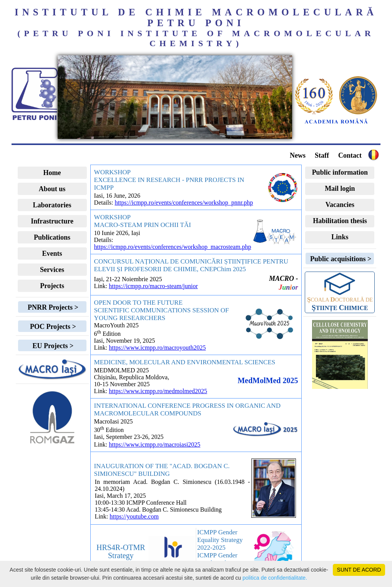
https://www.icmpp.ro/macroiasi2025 (154, 444)
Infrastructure (52, 221)
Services (52, 270)
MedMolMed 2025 (268, 380)
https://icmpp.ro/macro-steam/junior (153, 286)
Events (52, 253)
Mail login (340, 188)
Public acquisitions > (340, 259)
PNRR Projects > (52, 307)
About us (52, 189)
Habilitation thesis (340, 221)
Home (52, 173)
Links (340, 237)
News (298, 155)
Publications (52, 237)
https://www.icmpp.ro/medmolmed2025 (158, 391)
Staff (322, 155)
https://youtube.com (134, 516)
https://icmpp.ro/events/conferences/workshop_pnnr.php (184, 203)
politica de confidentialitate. (275, 578)
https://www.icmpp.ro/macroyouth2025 (157, 348)
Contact (350, 155)
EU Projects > (52, 346)
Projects (52, 286)
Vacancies (340, 205)
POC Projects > (52, 327)
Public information (340, 172)
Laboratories (52, 205)
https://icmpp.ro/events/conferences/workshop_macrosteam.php (173, 247)
